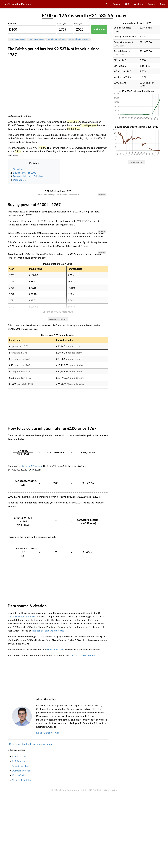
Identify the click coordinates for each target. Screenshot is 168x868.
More (163, 4)
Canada (116, 4)
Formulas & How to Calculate (28, 176)
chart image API (55, 800)
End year (79, 24)
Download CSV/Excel (136, 162)
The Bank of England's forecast (48, 781)
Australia (139, 4)
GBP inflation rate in (57, 39)
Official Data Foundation (82, 805)
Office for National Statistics (22, 766)
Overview (18, 169)
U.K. (127, 4)
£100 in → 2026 (17, 39)
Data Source (19, 180)
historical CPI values (31, 616)
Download (102, 195)
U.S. (106, 4)
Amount (12, 24)
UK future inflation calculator (79, 39)
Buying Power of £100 (25, 173)
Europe (152, 4)
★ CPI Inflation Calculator (18, 4)
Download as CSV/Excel (58, 469)
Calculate (99, 29)
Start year (62, 24)
